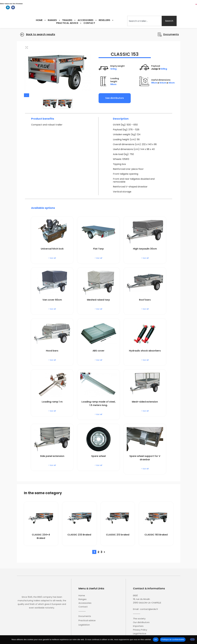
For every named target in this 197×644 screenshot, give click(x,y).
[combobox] (144, 21)
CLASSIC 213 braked (118, 535)
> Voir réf (52, 258)
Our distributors (141, 623)
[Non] (192, 639)
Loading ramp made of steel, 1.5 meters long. (98, 404)
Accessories (86, 20)
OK (156, 639)
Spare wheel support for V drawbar (145, 458)
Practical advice (87, 621)
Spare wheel (98, 456)
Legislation (84, 625)
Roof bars (145, 300)
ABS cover (98, 351)
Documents (85, 616)
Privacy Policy (140, 630)
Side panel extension (52, 456)
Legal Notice (140, 634)
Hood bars (52, 351)
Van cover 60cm (52, 300)
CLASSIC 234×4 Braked (41, 537)
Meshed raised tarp (98, 300)
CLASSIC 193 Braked (156, 535)
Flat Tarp (98, 249)
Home (39, 20)
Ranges (52, 20)
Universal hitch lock (52, 249)
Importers (138, 626)
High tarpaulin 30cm (145, 249)
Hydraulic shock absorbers (145, 351)
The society (139, 619)
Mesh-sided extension (145, 402)
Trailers (67, 20)
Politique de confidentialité (173, 639)
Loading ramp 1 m (52, 402)
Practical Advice (67, 23)
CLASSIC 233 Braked (79, 535)
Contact (89, 23)
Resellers (104, 20)
